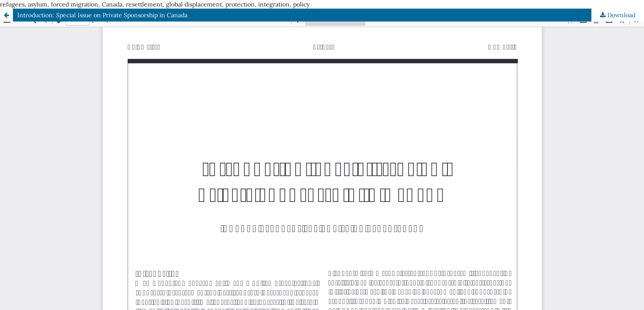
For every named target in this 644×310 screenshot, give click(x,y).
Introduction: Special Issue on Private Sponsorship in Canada (102, 15)
